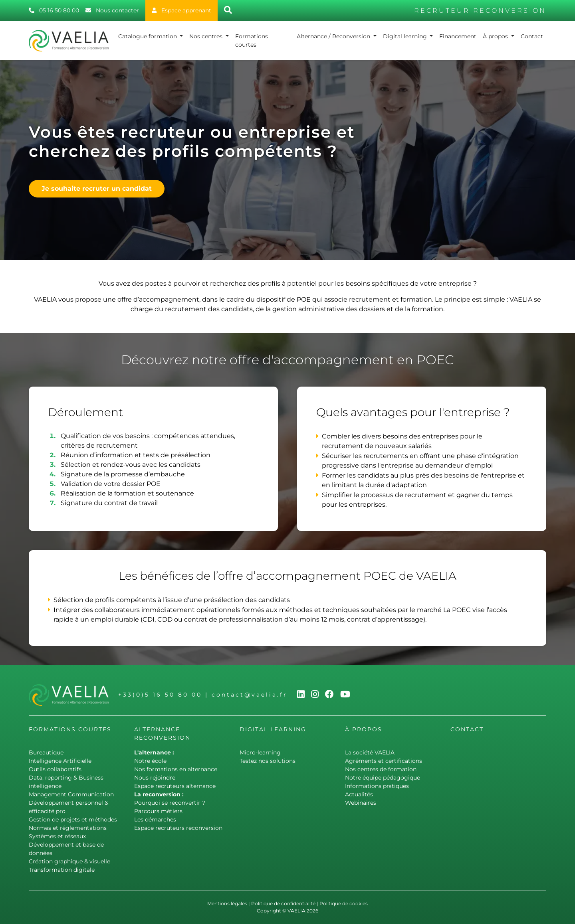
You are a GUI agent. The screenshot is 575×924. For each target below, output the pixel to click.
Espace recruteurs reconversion (178, 828)
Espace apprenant (181, 10)
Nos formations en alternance (176, 769)
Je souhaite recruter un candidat (97, 189)
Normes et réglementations (68, 828)
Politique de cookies (344, 903)
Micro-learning (260, 752)
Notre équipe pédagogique (383, 778)
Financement (458, 36)
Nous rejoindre (155, 778)
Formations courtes (252, 40)
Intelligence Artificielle (60, 761)
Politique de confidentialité (283, 903)
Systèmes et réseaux (57, 836)
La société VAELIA (370, 752)
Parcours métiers (158, 811)
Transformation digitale (62, 870)
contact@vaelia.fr (250, 695)
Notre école (150, 761)
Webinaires (361, 803)
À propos (496, 36)
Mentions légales (227, 903)
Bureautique (46, 752)
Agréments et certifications (384, 761)
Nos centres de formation (381, 769)
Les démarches (155, 819)
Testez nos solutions (268, 761)
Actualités (359, 794)
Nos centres (207, 36)
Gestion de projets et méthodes (73, 819)
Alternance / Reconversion (334, 36)
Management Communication (71, 794)
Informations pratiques (377, 786)
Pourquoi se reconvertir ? (170, 803)
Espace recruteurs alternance (175, 786)
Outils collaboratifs (55, 769)
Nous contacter (112, 10)
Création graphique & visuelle (69, 861)
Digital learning (406, 36)
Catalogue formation (148, 36)
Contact (532, 36)
